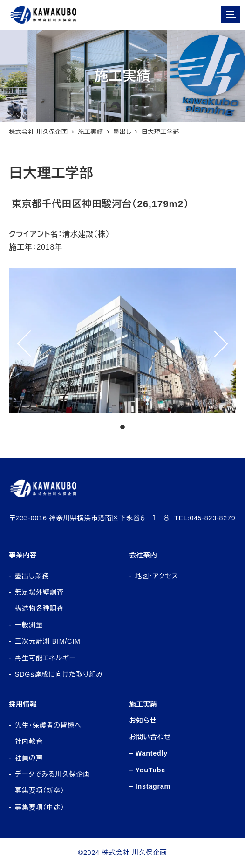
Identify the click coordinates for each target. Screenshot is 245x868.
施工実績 (143, 704)
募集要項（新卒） (40, 791)
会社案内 (143, 555)
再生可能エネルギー (45, 658)
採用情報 (23, 704)
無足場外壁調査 (39, 592)
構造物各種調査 (39, 609)
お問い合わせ (150, 737)
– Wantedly (148, 753)
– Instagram (150, 786)
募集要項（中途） (40, 807)
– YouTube (147, 770)
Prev (19, 341)
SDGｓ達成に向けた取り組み (59, 674)
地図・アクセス (157, 576)
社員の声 (29, 758)
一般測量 (29, 625)
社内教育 (29, 742)
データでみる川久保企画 (53, 774)
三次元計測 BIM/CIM (48, 641)
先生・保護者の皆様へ (48, 725)
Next (226, 341)
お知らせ (143, 721)
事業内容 (23, 555)
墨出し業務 (32, 576)
